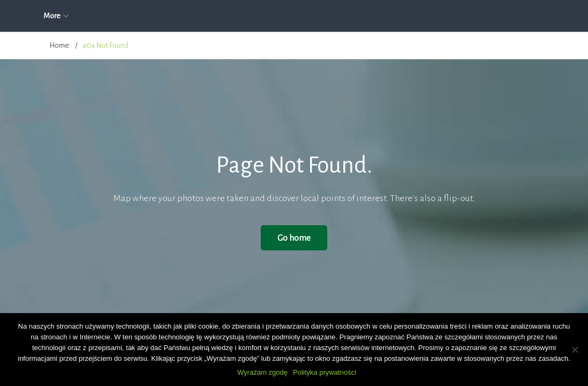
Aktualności (135, 16)
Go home (294, 238)
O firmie (187, 16)
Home (60, 45)
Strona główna (72, 16)
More (486, 16)
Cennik (360, 16)
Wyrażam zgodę (262, 372)
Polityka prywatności (325, 372)
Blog (401, 16)
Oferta (232, 16)
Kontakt (443, 16)
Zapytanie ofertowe (296, 16)
